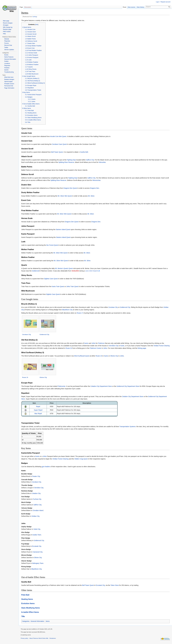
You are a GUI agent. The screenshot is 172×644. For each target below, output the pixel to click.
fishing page (149, 348)
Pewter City (37, 476)
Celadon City (37, 494)
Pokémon (102, 343)
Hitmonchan (101, 180)
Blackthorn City (68, 310)
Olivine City (115, 356)
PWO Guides (7, 32)
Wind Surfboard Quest (83, 356)
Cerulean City (114, 307)
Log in (158, 2)
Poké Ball (26, 595)
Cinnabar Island (39, 511)
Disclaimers (53, 639)
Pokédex (7, 68)
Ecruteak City (37, 546)
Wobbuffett (76, 271)
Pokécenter (62, 386)
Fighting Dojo (72, 160)
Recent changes (8, 23)
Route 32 (76, 348)
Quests (6, 70)
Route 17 (81, 313)
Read (124, 7)
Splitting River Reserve (67, 162)
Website (7, 39)
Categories (26, 621)
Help (4, 34)
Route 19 (100, 356)
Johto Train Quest (73, 287)
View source (131, 7)
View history (140, 7)
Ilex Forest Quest (53, 245)
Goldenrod (36, 271)
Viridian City (36, 516)
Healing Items (28, 599)
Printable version (9, 84)
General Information (38, 621)
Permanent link (9, 86)
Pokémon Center (102, 348)
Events (6, 55)
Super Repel (39, 410)
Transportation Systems (128, 427)
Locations (7, 63)
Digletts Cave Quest (52, 279)
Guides (6, 61)
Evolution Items (29, 604)
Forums (7, 43)
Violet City (38, 529)
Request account (165, 2)
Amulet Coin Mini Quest (59, 137)
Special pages (8, 82)
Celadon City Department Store (102, 386)
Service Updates (9, 50)
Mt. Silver (92, 196)
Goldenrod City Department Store (129, 386)
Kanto (87, 343)
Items (48, 621)
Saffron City (91, 160)
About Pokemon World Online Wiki (40, 639)
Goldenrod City (126, 307)
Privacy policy (25, 639)
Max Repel (39, 414)
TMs (24, 616)
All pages (6, 25)
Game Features (9, 57)
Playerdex (7, 41)
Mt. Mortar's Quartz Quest (65, 269)
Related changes (9, 79)
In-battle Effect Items (31, 612)
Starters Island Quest (64, 230)
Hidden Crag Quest (82, 459)
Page (22, 7)
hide (37, 25)
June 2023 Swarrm (93, 271)
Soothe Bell (85, 152)
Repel (39, 407)
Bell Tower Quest (58, 152)
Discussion (28, 7)
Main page (6, 21)
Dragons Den (95, 188)
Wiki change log (8, 27)
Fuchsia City (38, 499)
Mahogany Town (39, 563)
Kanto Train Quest (59, 287)
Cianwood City (38, 552)
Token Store (115, 585)
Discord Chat (8, 45)
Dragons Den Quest (71, 188)
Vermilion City (114, 346)
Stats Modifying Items (31, 608)
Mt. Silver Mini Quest (66, 196)
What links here (9, 77)
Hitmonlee (103, 162)
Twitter (6, 48)
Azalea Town (38, 535)
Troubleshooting (9, 72)
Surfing (35, 17)
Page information (9, 88)
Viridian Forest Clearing (61, 459)
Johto (94, 343)
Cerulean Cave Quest (60, 144)
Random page (7, 29)
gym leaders (47, 467)
